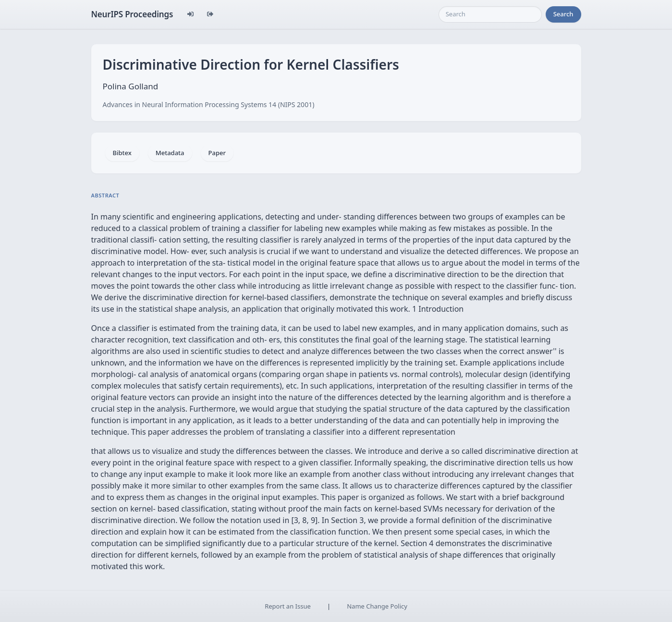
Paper (217, 153)
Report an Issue (288, 606)
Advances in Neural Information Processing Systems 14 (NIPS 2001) (209, 104)
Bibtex (122, 153)
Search (563, 14)
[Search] (490, 14)
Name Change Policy (377, 606)
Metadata (170, 153)
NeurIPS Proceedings (132, 14)
